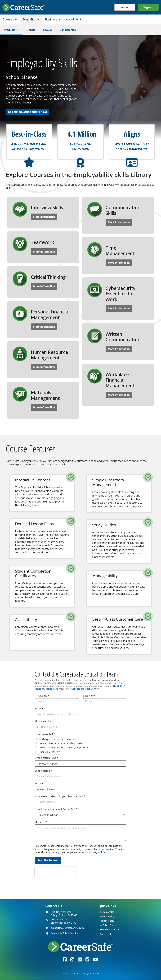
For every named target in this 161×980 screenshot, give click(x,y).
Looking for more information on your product (63, 748)
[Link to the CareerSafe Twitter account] (87, 960)
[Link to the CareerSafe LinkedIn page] (80, 960)
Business (51, 19)
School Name (43, 771)
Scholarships (68, 30)
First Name (42, 696)
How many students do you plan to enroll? (60, 797)
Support (125, 7)
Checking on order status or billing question (61, 743)
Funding (31, 30)
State (39, 784)
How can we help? (46, 734)
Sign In (148, 7)
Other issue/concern (49, 752)
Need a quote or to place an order (57, 739)
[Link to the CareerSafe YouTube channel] (96, 960)
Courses (8, 19)
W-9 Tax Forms (108, 925)
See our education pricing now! (28, 112)
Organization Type (46, 758)
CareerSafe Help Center (85, 689)
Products (10, 30)
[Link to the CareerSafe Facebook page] (65, 960)
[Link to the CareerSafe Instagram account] (72, 960)
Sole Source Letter (110, 930)
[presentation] (55, 872)
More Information (44, 217)
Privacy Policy (97, 852)
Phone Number (44, 721)
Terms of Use (107, 912)
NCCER (48, 30)
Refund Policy (107, 917)
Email (39, 709)
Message (41, 822)
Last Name (90, 696)
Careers (104, 934)
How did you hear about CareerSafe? (57, 809)
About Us (72, 19)
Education (29, 19)
